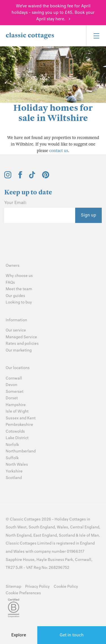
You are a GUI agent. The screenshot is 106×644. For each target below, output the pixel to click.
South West (16, 527)
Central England (85, 527)
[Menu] (96, 36)
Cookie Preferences (23, 593)
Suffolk (12, 458)
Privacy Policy (37, 586)
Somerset (15, 392)
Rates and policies (22, 343)
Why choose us (19, 276)
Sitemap (13, 586)
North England (19, 535)
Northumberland (21, 451)
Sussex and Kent (21, 418)
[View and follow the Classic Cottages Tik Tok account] (32, 177)
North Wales (17, 464)
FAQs (10, 282)
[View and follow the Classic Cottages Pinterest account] (46, 177)
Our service (16, 330)
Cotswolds (15, 431)
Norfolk (12, 445)
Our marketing (19, 350)
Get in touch (72, 635)
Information (16, 320)
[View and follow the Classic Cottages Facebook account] (20, 177)
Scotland (14, 478)
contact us (59, 151)
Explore (19, 635)
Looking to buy (19, 302)
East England (45, 535)
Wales (62, 527)
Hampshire (16, 405)
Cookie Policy (66, 586)
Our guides (15, 296)
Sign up (88, 215)
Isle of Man (89, 535)
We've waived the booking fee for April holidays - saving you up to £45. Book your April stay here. (53, 12)
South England (42, 527)
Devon (11, 385)
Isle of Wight (17, 411)
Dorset (12, 398)
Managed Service (21, 337)
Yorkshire (14, 471)
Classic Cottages (25, 519)
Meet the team (19, 289)
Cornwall (14, 378)
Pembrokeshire (19, 425)
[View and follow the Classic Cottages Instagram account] (8, 177)
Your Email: (15, 203)
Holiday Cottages (70, 519)
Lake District (17, 438)
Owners (13, 265)
